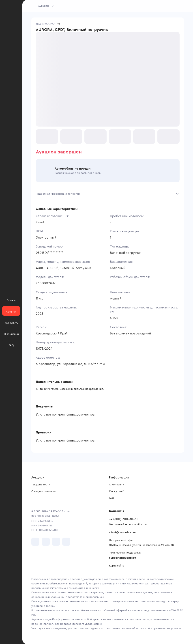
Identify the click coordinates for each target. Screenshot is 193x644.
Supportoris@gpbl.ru (122, 558)
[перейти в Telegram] (46, 542)
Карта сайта (117, 566)
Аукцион (43, 6)
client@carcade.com (122, 532)
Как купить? (116, 491)
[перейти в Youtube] (56, 542)
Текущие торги (41, 485)
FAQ (112, 498)
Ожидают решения (43, 491)
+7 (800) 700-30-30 (124, 519)
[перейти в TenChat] (66, 542)
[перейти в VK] (35, 542)
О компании (117, 485)
